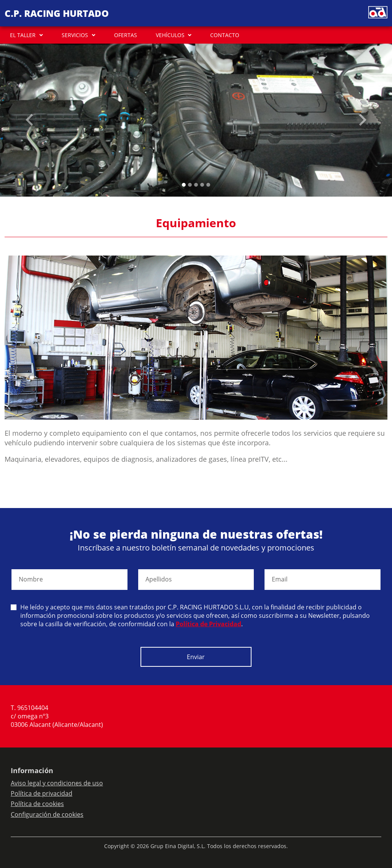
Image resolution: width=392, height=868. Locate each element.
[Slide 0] (184, 185)
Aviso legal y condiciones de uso (57, 783)
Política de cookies (37, 804)
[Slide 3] (202, 185)
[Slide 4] (208, 185)
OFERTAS (126, 35)
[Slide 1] (190, 185)
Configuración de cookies (47, 814)
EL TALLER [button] (23, 35)
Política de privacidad (42, 793)
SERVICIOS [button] (75, 35)
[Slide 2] (196, 185)
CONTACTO (225, 35)
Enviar (196, 657)
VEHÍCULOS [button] (170, 35)
